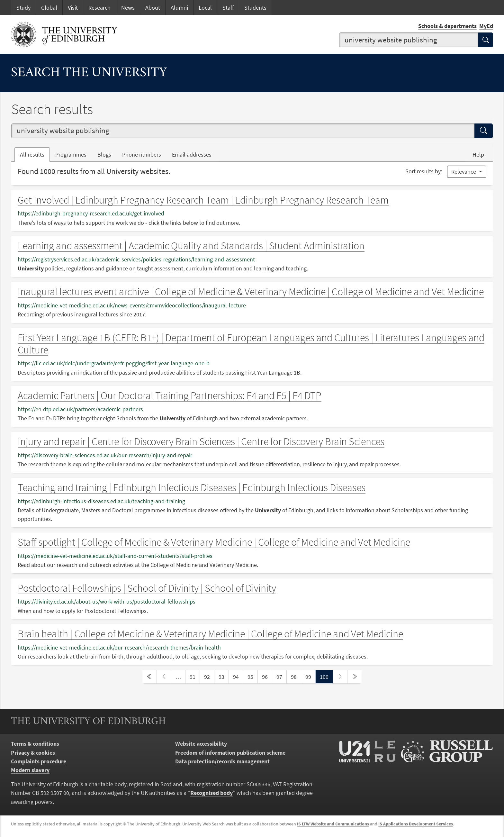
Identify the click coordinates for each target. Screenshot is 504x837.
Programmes (71, 155)
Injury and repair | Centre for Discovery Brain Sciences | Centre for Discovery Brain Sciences (201, 441)
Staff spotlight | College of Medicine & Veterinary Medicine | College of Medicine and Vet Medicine (214, 542)
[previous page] (164, 677)
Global (49, 8)
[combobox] (409, 40)
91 (194, 676)
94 (238, 676)
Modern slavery (30, 770)
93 (223, 676)
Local (205, 8)
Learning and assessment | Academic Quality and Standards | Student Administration (191, 246)
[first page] (149, 677)
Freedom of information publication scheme (230, 753)
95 (252, 676)
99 (310, 676)
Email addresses (194, 154)
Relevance (464, 172)
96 (267, 676)
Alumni (179, 8)
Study (23, 8)
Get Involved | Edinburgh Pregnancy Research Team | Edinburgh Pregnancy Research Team (203, 200)
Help (478, 155)
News (128, 8)
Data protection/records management (222, 761)
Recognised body (212, 793)
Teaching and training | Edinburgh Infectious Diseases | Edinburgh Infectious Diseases (192, 487)
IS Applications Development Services (416, 824)
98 (296, 676)
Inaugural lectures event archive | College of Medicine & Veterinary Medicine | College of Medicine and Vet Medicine (251, 292)
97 (281, 676)
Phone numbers (144, 154)
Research (99, 8)
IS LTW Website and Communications (333, 824)
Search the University (89, 73)
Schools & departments (447, 26)
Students (255, 8)
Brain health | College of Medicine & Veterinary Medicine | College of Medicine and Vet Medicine (210, 634)
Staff (228, 8)
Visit (73, 8)
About (153, 8)
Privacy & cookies (33, 753)
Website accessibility (201, 744)
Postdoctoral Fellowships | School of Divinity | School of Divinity (147, 588)
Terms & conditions (35, 744)
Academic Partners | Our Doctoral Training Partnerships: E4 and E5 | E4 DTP (170, 396)
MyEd (486, 26)
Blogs (107, 154)
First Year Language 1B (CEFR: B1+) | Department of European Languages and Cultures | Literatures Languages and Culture (251, 344)
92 (209, 676)
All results (32, 155)
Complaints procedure (39, 761)
